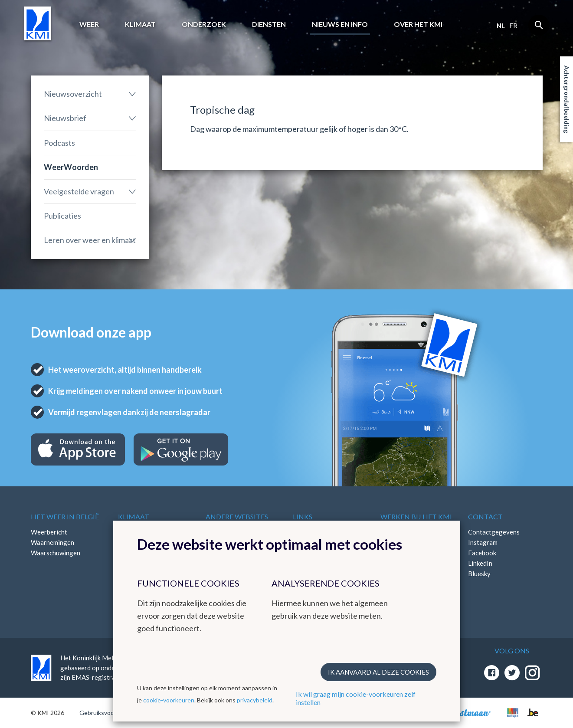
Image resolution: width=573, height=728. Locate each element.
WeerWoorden (71, 167)
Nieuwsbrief (65, 118)
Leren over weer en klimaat (90, 240)
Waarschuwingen (56, 553)
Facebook (482, 553)
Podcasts (59, 143)
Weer (89, 24)
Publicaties (62, 216)
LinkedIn (480, 563)
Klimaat (140, 24)
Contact (485, 516)
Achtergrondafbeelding (567, 99)
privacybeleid (255, 700)
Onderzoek (204, 24)
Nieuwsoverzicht (73, 94)
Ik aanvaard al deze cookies (378, 672)
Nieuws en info (340, 24)
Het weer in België (65, 516)
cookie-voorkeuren (169, 700)
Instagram (483, 542)
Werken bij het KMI (416, 516)
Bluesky (479, 574)
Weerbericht (49, 532)
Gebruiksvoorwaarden (110, 713)
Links (303, 516)
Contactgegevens (494, 532)
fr (513, 26)
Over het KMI (418, 24)
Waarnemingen (52, 542)
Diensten (269, 24)
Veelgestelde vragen (79, 191)
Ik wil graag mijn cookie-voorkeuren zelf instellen (356, 698)
